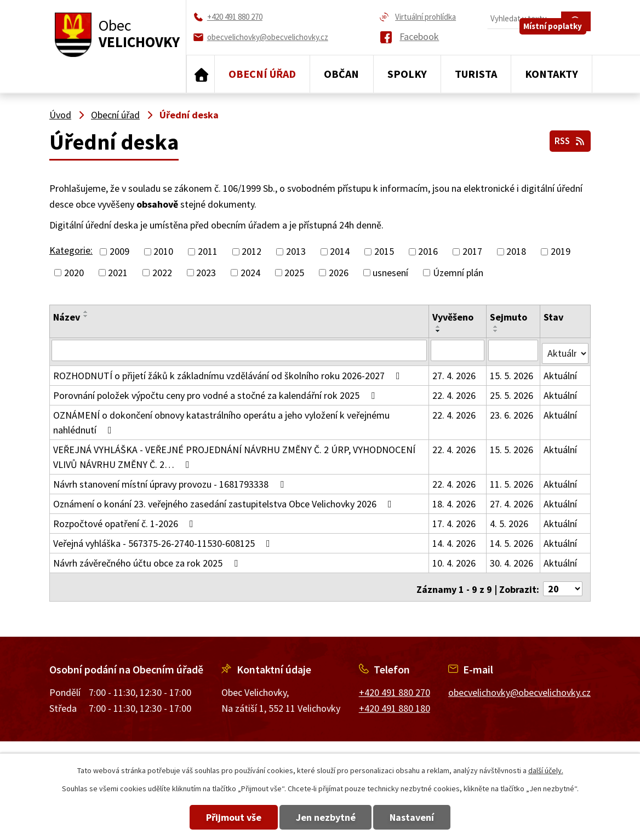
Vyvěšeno (453, 317)
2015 (384, 252)
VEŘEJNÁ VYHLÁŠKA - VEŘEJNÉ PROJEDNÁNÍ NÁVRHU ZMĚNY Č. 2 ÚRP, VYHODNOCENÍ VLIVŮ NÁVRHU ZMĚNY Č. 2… (234, 454)
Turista (476, 74)
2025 (294, 273)
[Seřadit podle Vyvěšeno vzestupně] (439, 327)
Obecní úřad (262, 74)
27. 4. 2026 (455, 372)
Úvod (201, 74)
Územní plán (458, 273)
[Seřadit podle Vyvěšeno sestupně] (439, 331)
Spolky (407, 74)
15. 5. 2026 (512, 372)
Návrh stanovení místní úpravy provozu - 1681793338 (171, 481)
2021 (118, 273)
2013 (296, 252)
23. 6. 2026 (512, 412)
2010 (163, 252)
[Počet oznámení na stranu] (563, 582)
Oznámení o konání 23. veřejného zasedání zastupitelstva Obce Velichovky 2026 (225, 501)
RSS (568, 138)
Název (67, 317)
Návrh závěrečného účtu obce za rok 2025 (148, 560)
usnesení (390, 273)
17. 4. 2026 (455, 520)
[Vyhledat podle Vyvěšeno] (458, 350)
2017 (472, 252)
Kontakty (552, 74)
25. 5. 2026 (512, 392)
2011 (208, 252)
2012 (252, 252)
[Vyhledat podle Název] (239, 350)
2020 (74, 273)
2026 (339, 273)
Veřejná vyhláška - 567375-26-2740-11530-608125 (164, 540)
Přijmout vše (217, 817)
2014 (340, 252)
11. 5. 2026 (512, 481)
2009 (119, 252)
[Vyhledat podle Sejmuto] (514, 350)
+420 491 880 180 (395, 701)
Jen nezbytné (326, 817)
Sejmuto (509, 317)
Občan (341, 74)
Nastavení (429, 817)
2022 (162, 273)
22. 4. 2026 (455, 392)
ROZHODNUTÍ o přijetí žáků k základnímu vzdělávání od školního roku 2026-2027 (229, 372)
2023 (206, 273)
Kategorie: (71, 250)
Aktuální (560, 372)
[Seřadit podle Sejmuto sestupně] (496, 331)
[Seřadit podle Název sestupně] (86, 316)
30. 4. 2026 (512, 560)
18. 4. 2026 (455, 501)
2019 (561, 252)
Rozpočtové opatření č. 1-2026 (125, 520)
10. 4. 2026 (455, 560)
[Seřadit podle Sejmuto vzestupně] (496, 327)
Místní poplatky (558, 42)
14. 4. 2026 (455, 540)
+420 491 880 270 (395, 686)
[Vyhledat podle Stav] (565, 350)
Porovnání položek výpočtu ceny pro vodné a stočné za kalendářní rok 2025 (216, 392)
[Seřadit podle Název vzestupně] (86, 312)
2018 (516, 252)
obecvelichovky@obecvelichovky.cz (519, 686)
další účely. (546, 770)
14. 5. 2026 (512, 540)
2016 (428, 252)
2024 (250, 273)
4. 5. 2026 (510, 520)
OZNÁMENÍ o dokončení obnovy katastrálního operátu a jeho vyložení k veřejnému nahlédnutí (221, 419)
